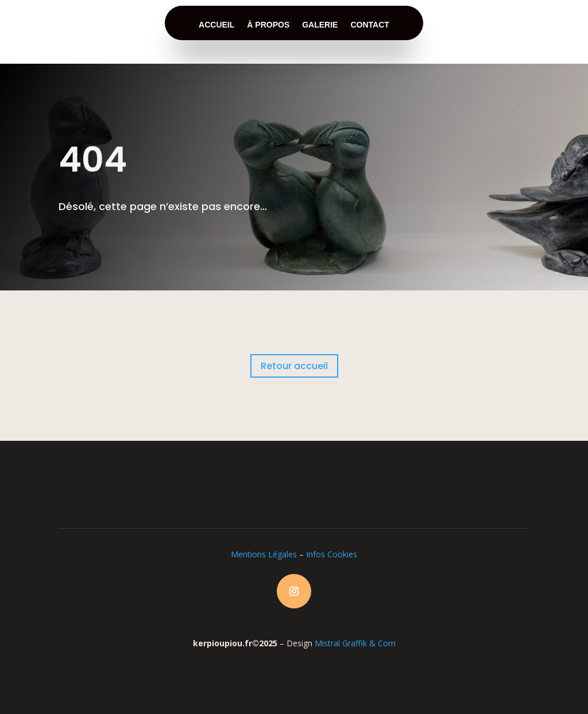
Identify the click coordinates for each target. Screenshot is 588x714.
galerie (320, 25)
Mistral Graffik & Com (355, 643)
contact (370, 25)
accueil (216, 25)
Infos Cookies (332, 554)
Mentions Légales (264, 554)
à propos (268, 25)
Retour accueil (294, 366)
